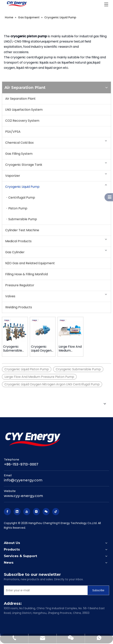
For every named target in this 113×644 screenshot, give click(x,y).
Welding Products (19, 307)
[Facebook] (7, 512)
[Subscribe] (98, 590)
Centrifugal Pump (22, 198)
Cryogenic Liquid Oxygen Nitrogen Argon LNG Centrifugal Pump (52, 384)
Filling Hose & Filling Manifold (27, 274)
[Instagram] (36, 512)
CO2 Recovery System (22, 121)
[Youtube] (27, 512)
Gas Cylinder (15, 252)
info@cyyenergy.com (23, 480)
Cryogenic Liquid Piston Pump (27, 369)
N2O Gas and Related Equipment (30, 263)
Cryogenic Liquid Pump (22, 187)
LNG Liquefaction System (24, 110)
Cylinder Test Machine (22, 230)
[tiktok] (56, 512)
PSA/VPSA (13, 132)
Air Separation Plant (20, 99)
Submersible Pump (23, 219)
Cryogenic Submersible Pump (13, 349)
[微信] (46, 512)
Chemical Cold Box (19, 143)
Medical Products (18, 241)
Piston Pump (18, 208)
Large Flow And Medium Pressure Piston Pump (70, 349)
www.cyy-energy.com (23, 496)
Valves (10, 296)
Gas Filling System (19, 154)
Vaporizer (13, 176)
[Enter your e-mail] (45, 590)
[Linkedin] (17, 512)
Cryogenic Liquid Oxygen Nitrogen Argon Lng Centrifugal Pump (43, 349)
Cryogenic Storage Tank (24, 165)
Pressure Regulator (20, 285)
